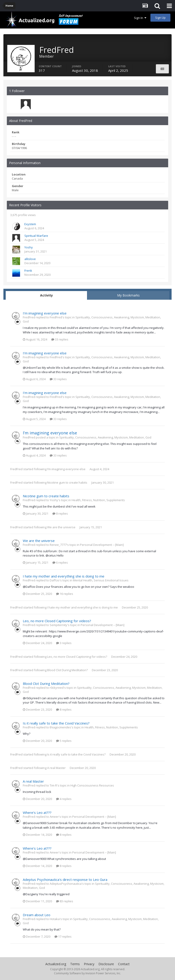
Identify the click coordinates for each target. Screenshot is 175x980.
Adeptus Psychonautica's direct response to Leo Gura (65, 879)
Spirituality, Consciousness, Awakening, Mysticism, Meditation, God (105, 437)
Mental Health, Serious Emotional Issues (101, 580)
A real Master (56, 768)
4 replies (64, 799)
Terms (75, 964)
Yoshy (29, 247)
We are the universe (61, 527)
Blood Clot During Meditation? (67, 670)
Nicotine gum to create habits (67, 482)
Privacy (89, 964)
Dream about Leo (37, 915)
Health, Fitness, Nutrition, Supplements (98, 500)
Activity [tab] (46, 295)
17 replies (63, 936)
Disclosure (106, 964)
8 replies (60, 513)
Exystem (30, 224)
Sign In (140, 18)
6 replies (60, 562)
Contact (124, 964)
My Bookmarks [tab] (128, 295)
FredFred (16, 469)
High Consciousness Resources (92, 785)
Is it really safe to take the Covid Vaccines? (56, 723)
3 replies (64, 643)
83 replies (65, 901)
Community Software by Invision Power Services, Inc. (87, 973)
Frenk (28, 271)
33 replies (60, 339)
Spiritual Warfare (36, 236)
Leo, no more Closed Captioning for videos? (57, 621)
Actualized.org (56, 964)
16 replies (65, 594)
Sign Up (160, 18)
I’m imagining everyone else (45, 313)
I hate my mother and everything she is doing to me (64, 576)
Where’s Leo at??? (37, 812)
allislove (30, 259)
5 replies (64, 741)
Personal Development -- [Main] (102, 545)
